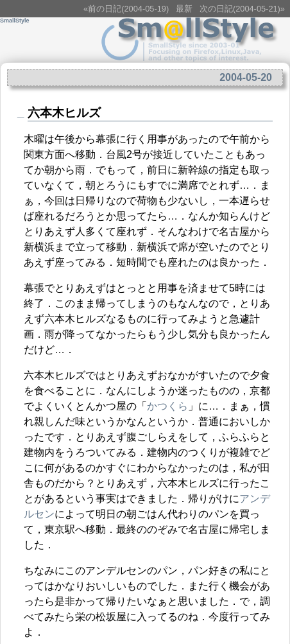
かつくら (167, 406)
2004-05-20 (246, 77)
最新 (184, 9)
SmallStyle (15, 21)
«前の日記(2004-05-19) (126, 9)
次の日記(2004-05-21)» (242, 9)
